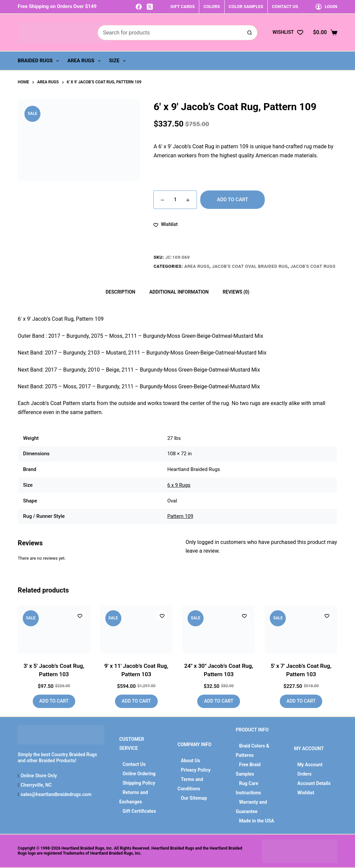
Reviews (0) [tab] (236, 292)
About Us (191, 761)
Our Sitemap (194, 798)
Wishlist (306, 793)
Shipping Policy (139, 783)
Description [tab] (121, 292)
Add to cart (233, 200)
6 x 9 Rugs (179, 485)
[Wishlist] (288, 32)
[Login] (326, 7)
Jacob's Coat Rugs (313, 266)
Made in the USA (257, 821)
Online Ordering (139, 774)
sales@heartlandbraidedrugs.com (55, 794)
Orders (305, 774)
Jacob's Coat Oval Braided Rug (250, 266)
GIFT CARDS (183, 7)
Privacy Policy (196, 770)
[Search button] (250, 33)
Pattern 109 (180, 516)
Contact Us (134, 764)
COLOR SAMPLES (246, 7)
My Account (310, 765)
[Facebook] (139, 7)
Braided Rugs (40, 61)
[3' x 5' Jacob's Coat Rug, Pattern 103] (54, 629)
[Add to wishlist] (165, 224)
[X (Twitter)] (150, 7)
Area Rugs (85, 61)
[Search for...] (170, 33)
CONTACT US (285, 7)
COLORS (212, 7)
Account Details (314, 783)
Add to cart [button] (54, 701)
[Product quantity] (175, 200)
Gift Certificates (139, 811)
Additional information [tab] (179, 292)
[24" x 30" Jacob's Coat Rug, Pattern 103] (219, 629)
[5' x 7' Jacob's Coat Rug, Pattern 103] (301, 629)
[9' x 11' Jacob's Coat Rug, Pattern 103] (136, 629)
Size (119, 61)
